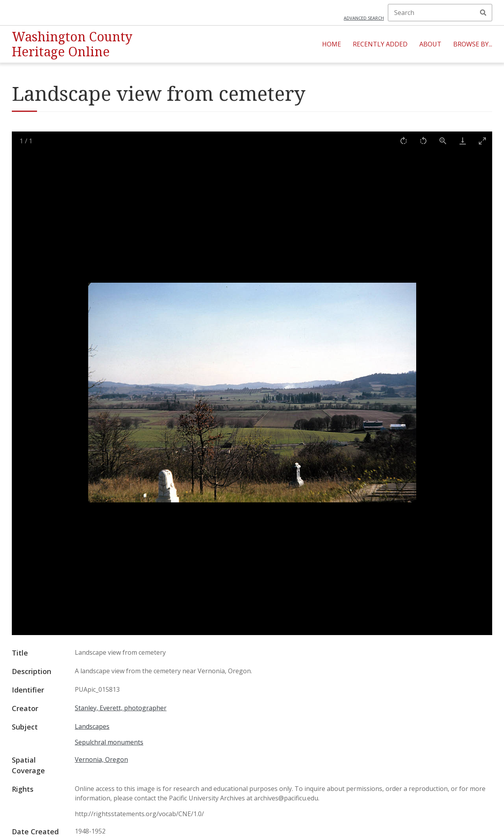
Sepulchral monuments (109, 742)
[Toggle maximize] (482, 141)
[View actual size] (443, 141)
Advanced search (364, 18)
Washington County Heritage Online (72, 44)
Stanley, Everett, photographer (121, 708)
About (430, 44)
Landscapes (92, 726)
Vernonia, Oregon (101, 759)
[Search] (440, 13)
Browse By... (473, 44)
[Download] (463, 141)
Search (483, 13)
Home (332, 44)
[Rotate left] (423, 141)
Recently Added (380, 44)
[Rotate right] (404, 141)
